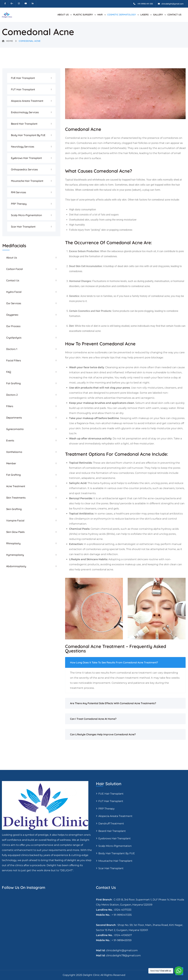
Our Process (13, 326)
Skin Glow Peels (15, 532)
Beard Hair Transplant (24, 124)
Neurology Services (23, 147)
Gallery (158, 15)
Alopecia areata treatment (27, 101)
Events (10, 440)
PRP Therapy (19, 204)
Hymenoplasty (15, 555)
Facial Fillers (14, 360)
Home (7, 41)
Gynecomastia (15, 429)
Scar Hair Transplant (23, 227)
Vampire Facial (15, 520)
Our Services (14, 303)
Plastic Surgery (83, 15)
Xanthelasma (14, 452)
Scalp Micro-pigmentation (26, 215)
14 (75, 433)
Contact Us (174, 15)
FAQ (9, 372)
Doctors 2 (12, 395)
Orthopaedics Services (24, 169)
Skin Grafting (14, 509)
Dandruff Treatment (111, 824)
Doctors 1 (12, 349)
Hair (100, 15)
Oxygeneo (12, 315)
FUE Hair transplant (23, 78)
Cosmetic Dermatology (122, 15)
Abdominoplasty (16, 566)
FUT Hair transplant (23, 89)
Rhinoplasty (13, 543)
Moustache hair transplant (27, 181)
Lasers (144, 15)
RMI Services (19, 192)
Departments (14, 418)
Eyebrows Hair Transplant (26, 158)
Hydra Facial (14, 292)
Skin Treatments (16, 498)
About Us (63, 15)
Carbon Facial (14, 269)
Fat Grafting (13, 383)
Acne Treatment (16, 486)
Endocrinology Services (25, 112)
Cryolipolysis (14, 338)
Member (11, 463)
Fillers (10, 406)
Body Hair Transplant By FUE (28, 135)
